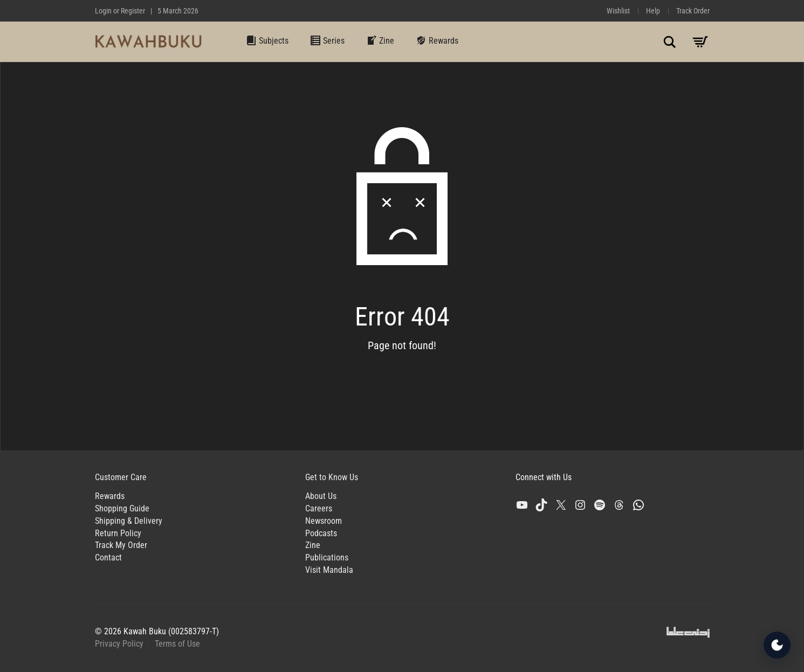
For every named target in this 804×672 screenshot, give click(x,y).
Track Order (693, 11)
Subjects (267, 40)
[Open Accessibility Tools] (777, 645)
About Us (321, 496)
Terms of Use (177, 644)
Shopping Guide (122, 508)
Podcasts (321, 533)
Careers (319, 508)
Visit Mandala (329, 570)
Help (653, 11)
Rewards (437, 40)
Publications (327, 557)
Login (103, 11)
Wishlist (618, 11)
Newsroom (324, 521)
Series (327, 40)
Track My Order (121, 545)
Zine (380, 40)
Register (133, 11)
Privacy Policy (119, 644)
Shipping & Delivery (129, 521)
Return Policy (118, 533)
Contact (108, 557)
